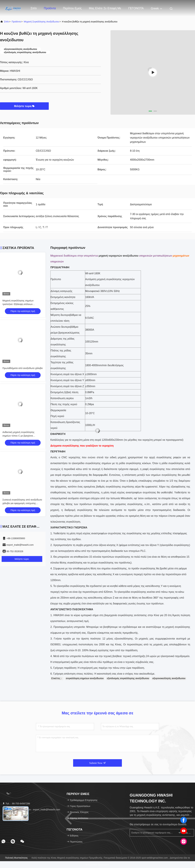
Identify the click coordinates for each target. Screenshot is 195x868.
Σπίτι (34, 8)
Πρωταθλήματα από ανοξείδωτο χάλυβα (23, 368)
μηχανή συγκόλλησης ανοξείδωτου (41, 22)
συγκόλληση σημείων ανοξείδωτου (85, 678)
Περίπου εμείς (72, 8)
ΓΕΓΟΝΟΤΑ (136, 8)
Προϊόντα (50, 8)
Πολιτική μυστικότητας (16, 858)
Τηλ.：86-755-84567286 (16, 804)
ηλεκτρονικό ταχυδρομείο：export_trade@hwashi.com (31, 810)
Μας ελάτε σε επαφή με (105, 8)
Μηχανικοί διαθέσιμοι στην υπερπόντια (74, 256)
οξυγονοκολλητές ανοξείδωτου (169, 678)
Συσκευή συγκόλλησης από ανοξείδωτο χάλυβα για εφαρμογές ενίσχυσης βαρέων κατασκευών (22, 503)
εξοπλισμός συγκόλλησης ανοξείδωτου (128, 678)
